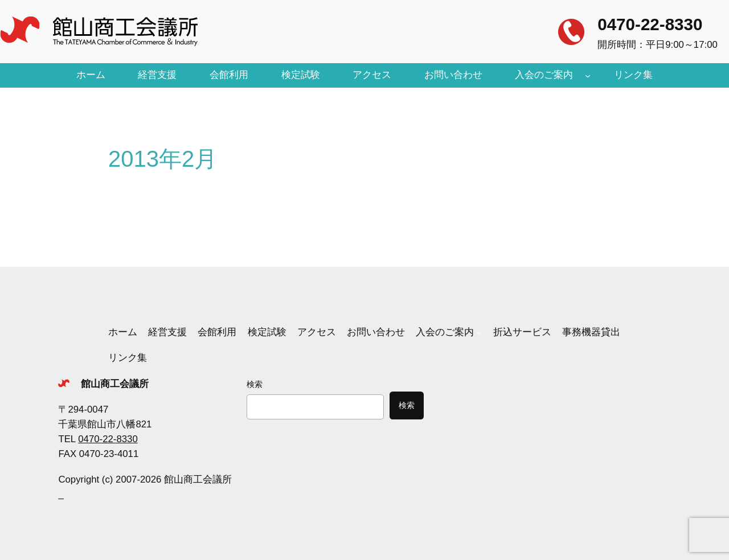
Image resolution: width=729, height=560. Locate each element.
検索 (255, 384)
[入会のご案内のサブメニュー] (588, 75)
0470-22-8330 (650, 24)
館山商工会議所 (115, 384)
